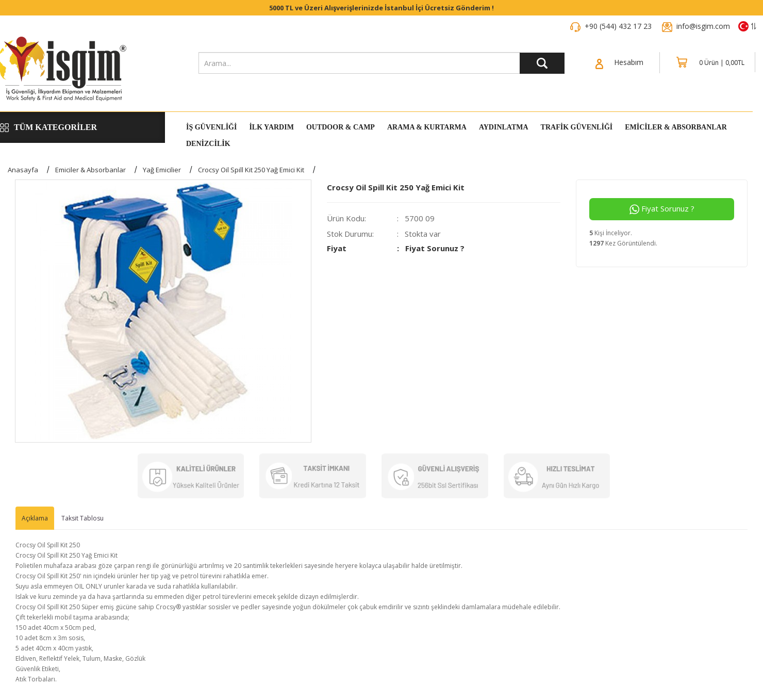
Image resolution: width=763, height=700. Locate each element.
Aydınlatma (504, 127)
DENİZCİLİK (208, 144)
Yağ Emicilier (162, 170)
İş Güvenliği (211, 127)
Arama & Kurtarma (427, 127)
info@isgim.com (703, 26)
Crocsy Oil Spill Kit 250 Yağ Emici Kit (251, 170)
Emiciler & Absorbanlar (676, 127)
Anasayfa (23, 170)
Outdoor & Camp (341, 127)
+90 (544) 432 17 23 (618, 26)
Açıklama (35, 518)
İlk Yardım (271, 127)
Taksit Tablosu (82, 518)
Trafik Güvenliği (577, 127)
